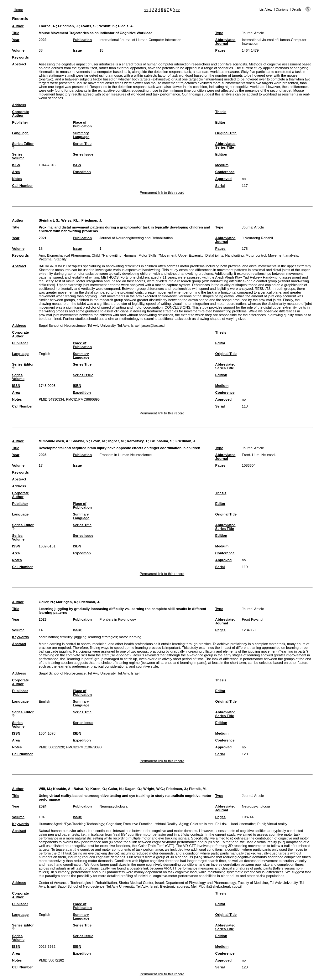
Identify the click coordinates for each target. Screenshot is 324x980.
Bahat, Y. (81, 789)
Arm (42, 255)
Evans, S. (89, 26)
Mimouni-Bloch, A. (54, 441)
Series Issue (83, 154)
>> (178, 10)
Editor (220, 122)
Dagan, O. (133, 789)
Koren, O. (98, 789)
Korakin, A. (62, 789)
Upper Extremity (191, 255)
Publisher (20, 122)
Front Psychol (253, 619)
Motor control (256, 255)
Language (20, 133)
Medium (222, 165)
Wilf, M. (45, 789)
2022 (42, 40)
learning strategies (103, 637)
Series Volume (18, 156)
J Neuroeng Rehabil (257, 238)
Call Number (22, 186)
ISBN (77, 165)
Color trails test (202, 824)
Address (19, 105)
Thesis (221, 112)
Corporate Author (20, 114)
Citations (282, 10)
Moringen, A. (67, 602)
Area (16, 172)
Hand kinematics (242, 824)
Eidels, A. (126, 26)
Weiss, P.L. (70, 220)
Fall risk (221, 824)
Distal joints (214, 255)
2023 (42, 455)
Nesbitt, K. (107, 26)
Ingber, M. (117, 441)
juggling (80, 637)
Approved (223, 179)
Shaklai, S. (80, 441)
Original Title (226, 133)
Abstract (19, 64)
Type (219, 33)
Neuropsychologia (113, 806)
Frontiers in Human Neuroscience (125, 455)
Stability (60, 259)
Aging (184, 824)
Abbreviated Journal (225, 42)
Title (16, 33)
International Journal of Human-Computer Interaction (140, 40)
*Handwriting (111, 255)
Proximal (45, 259)
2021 (42, 238)
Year (16, 40)
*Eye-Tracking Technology (84, 824)
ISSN (16, 165)
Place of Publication (82, 124)
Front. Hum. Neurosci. (259, 455)
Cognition (114, 824)
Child (96, 255)
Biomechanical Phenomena (68, 255)
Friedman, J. (68, 26)
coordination (48, 637)
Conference (225, 172)
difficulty (66, 637)
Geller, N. (46, 602)
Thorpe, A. (47, 26)
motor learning (130, 637)
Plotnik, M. (198, 789)
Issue (77, 50)
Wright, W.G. (154, 789)
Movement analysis (283, 255)
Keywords (20, 57)
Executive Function (138, 824)
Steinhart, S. (49, 220)
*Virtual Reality (166, 824)
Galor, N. (115, 789)
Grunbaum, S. (162, 441)
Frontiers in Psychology (118, 619)
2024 (42, 806)
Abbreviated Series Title (225, 146)
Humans (130, 255)
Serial (220, 186)
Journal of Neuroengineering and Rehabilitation (136, 238)
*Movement (167, 255)
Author (18, 26)
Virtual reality (277, 824)
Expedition (82, 172)
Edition (221, 154)
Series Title (82, 144)
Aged (58, 824)
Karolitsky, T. (138, 441)
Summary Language (81, 135)
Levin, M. (99, 441)
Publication (82, 40)
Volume (18, 50)
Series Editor (23, 144)
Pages (220, 50)
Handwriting (235, 255)
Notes (17, 179)
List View (266, 10)
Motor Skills (148, 255)
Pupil (261, 824)
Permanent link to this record (162, 192)
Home (18, 10)
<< (146, 10)
